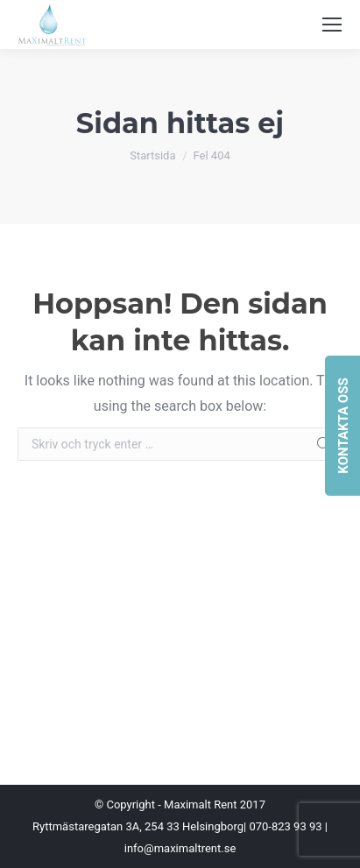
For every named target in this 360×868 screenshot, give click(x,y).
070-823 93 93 (285, 826)
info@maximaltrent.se (180, 848)
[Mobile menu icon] (332, 25)
